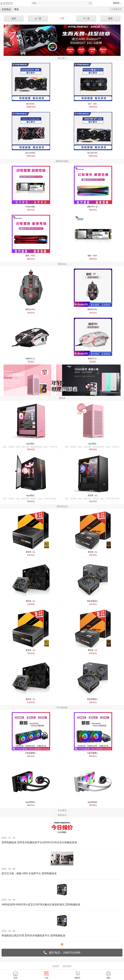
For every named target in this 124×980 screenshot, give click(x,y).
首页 (14, 18)
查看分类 (116, 9)
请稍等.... (117, 3)
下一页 (86, 18)
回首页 (56, 966)
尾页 (110, 18)
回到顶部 (67, 966)
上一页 (38, 18)
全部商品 (6, 9)
